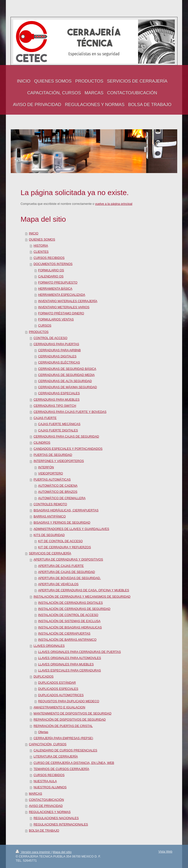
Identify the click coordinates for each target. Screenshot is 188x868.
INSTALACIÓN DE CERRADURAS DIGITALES (70, 603)
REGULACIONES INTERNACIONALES (61, 824)
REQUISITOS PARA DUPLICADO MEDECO (69, 701)
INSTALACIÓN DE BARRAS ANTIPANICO (67, 640)
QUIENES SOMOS (42, 240)
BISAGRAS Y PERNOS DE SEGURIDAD (62, 523)
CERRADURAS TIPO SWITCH (55, 406)
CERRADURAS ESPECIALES (59, 393)
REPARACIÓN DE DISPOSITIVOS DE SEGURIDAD (70, 720)
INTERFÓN (46, 467)
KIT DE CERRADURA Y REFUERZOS (65, 547)
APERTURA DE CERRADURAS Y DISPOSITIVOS (68, 560)
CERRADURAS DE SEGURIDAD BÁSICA (67, 369)
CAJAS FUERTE (45, 418)
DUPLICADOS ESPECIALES (58, 689)
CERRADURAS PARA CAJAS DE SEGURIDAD (66, 437)
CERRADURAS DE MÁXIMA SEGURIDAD (68, 387)
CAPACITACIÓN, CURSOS (48, 744)
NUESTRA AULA (45, 781)
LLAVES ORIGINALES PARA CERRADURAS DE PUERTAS (80, 652)
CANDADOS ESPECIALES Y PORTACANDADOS (68, 449)
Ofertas (43, 732)
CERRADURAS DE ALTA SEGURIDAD (65, 381)
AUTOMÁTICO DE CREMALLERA (62, 498)
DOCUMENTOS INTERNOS (53, 264)
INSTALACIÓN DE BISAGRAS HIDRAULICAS (70, 627)
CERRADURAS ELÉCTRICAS (59, 363)
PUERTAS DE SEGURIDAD (53, 455)
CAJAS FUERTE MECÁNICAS (59, 424)
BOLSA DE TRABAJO (44, 831)
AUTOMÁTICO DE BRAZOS (58, 492)
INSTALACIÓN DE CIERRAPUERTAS (64, 634)
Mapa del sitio (62, 852)
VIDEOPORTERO (51, 473)
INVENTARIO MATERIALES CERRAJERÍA (68, 301)
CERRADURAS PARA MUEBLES (57, 400)
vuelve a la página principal (114, 204)
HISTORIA (41, 246)
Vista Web (165, 852)
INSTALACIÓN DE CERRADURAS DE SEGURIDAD (74, 609)
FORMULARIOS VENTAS (56, 319)
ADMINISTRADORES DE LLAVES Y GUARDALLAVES (71, 529)
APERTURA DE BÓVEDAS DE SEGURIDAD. (70, 578)
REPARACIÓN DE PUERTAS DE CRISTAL (63, 726)
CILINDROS (42, 443)
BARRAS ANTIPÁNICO (50, 516)
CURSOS (45, 326)
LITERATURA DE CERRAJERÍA (56, 757)
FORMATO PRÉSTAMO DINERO (61, 313)
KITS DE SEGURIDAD (49, 535)
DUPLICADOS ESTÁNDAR (57, 683)
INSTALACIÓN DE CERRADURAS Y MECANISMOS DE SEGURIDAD (82, 597)
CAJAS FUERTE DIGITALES (58, 430)
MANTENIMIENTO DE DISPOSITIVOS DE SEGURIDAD (72, 714)
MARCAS (35, 794)
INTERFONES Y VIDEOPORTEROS (59, 461)
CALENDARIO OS (51, 276)
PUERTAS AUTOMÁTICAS (52, 480)
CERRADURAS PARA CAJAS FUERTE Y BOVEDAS (70, 412)
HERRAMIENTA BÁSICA (55, 289)
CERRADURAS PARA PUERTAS (56, 344)
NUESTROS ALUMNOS (50, 787)
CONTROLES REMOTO (50, 504)
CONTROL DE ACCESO (50, 338)
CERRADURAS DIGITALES (57, 356)
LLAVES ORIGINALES (49, 646)
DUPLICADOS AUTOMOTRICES (61, 695)
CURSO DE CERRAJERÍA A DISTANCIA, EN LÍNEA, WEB (74, 763)
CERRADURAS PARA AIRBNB (59, 350)
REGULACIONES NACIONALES (56, 818)
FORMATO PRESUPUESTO (58, 283)
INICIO (34, 233)
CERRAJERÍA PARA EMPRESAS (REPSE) (63, 738)
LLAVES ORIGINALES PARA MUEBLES (66, 664)
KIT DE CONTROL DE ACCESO (60, 541)
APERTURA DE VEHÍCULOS (58, 584)
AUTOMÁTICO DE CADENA (58, 486)
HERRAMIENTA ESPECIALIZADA (62, 295)
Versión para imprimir (33, 852)
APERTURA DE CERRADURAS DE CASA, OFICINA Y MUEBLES (84, 590)
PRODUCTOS (39, 332)
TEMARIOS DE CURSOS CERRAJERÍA (61, 769)
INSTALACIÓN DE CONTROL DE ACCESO (68, 615)
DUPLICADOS (44, 677)
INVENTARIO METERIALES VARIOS (64, 307)
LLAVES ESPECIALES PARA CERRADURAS (70, 670)
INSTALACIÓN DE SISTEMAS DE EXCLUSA (69, 621)
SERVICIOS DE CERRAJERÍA (50, 553)
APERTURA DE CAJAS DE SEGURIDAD (67, 572)
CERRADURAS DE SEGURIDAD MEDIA (66, 375)
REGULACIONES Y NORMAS (50, 812)
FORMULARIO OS (51, 270)
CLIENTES (41, 252)
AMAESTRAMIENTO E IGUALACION (59, 707)
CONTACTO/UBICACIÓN (46, 800)
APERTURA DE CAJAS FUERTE (61, 566)
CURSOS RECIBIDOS (49, 258)
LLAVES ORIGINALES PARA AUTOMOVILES (70, 658)
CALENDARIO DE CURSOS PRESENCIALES (65, 750)
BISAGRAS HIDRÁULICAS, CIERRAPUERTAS (66, 510)
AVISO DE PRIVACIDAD (46, 806)
